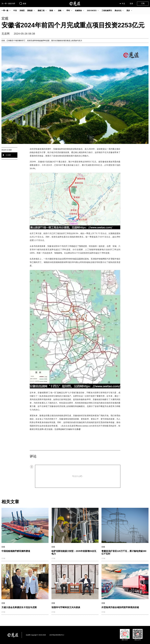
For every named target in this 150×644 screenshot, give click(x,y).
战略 (60, 10)
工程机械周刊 (107, 10)
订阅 (143, 3)
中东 (15, 10)
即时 (68, 10)
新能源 (30, 10)
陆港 (51, 10)
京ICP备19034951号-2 (57, 635)
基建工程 (41, 10)
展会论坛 (118, 10)
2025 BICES (92, 10)
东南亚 (22, 10)
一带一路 (5, 10)
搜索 (23, 3)
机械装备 (78, 10)
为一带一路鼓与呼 (8, 4)
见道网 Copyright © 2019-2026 (36, 635)
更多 (128, 10)
